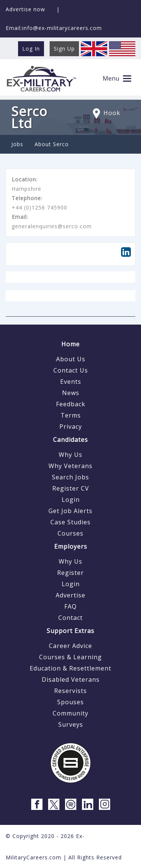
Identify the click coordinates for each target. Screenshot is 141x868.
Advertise (70, 595)
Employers (71, 546)
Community (70, 713)
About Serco (52, 144)
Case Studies (70, 522)
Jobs (17, 144)
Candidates (70, 440)
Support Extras (70, 631)
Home (70, 344)
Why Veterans (70, 466)
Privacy (71, 427)
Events (71, 382)
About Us (71, 359)
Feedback (71, 404)
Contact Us (71, 370)
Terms (71, 415)
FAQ (70, 606)
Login (71, 500)
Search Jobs (70, 477)
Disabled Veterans (71, 679)
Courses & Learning (70, 657)
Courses (70, 533)
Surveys (71, 724)
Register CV (71, 488)
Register (70, 573)
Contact (70, 618)
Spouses (70, 702)
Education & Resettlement (70, 668)
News (71, 393)
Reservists (70, 691)
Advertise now (25, 9)
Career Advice (70, 646)
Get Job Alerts (70, 511)
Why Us (70, 455)
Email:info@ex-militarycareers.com (54, 28)
